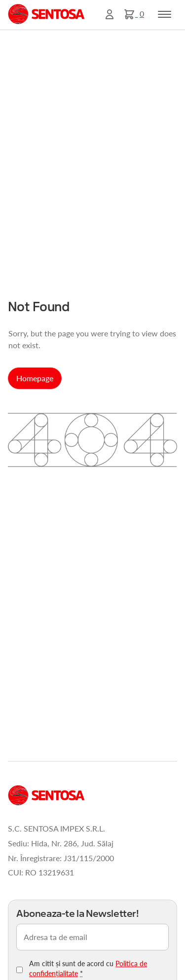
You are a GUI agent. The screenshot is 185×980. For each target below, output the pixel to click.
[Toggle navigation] (165, 14)
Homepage (35, 378)
